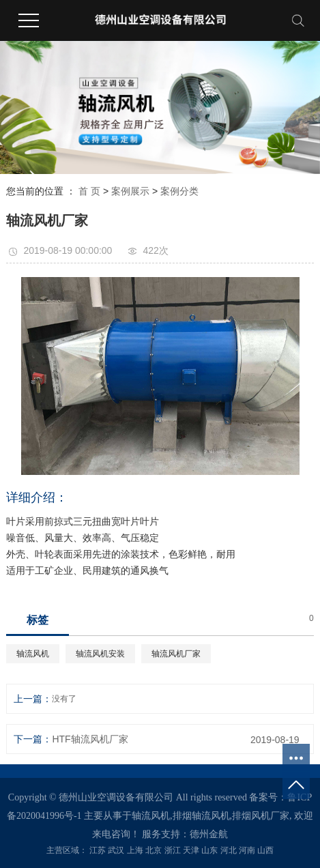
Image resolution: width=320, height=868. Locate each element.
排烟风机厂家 (261, 816)
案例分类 (179, 191)
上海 (135, 850)
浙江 (173, 850)
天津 (191, 850)
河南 (247, 850)
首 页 (89, 191)
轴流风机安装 (100, 654)
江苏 (98, 850)
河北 (229, 850)
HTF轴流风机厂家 (90, 739)
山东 (209, 850)
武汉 (116, 850)
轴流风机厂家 (176, 654)
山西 (265, 850)
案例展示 (130, 191)
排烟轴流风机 (201, 816)
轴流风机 (33, 654)
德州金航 (209, 834)
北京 (154, 850)
